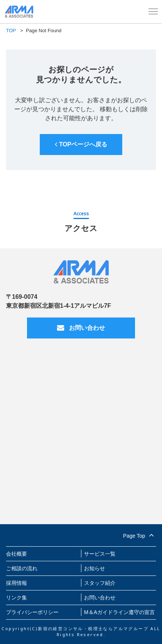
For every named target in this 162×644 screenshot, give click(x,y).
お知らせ (94, 568)
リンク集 (16, 598)
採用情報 (16, 583)
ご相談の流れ (22, 568)
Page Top (139, 535)
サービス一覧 (100, 554)
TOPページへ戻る (81, 144)
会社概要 (16, 554)
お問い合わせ (81, 328)
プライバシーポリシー (32, 612)
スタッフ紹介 (100, 583)
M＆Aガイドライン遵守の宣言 (119, 612)
